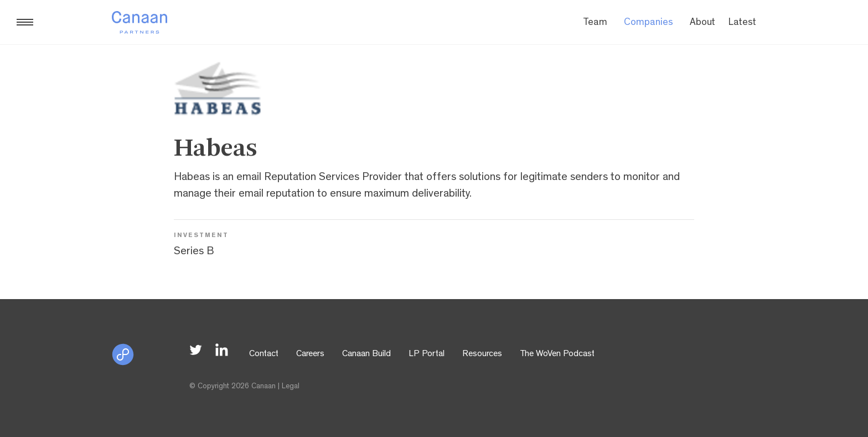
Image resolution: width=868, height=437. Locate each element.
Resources (482, 354)
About (702, 23)
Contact (264, 354)
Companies (649, 23)
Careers (310, 354)
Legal (291, 387)
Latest (742, 23)
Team (595, 23)
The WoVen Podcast (557, 354)
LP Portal (427, 354)
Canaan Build (366, 354)
